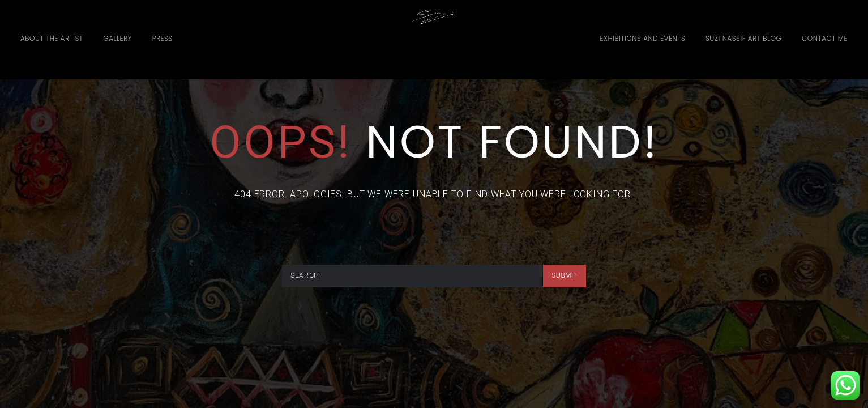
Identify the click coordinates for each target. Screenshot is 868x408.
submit (564, 275)
